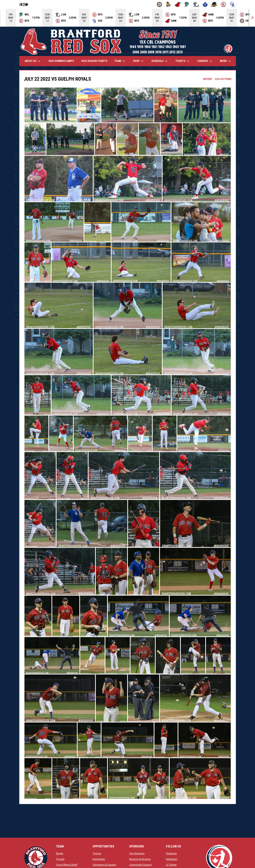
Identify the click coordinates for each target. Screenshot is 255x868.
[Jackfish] (187, 4)
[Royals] (233, 4)
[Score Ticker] (127, 18)
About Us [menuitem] (33, 61)
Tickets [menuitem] (183, 61)
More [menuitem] (226, 61)
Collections (223, 79)
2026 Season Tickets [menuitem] (94, 61)
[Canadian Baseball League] (25, 4)
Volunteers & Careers (104, 865)
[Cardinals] (178, 4)
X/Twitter (171, 865)
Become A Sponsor (140, 859)
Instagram (172, 859)
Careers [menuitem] (205, 61)
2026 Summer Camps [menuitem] (61, 61)
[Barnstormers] (159, 4)
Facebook (171, 853)
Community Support (141, 865)
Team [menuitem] (120, 61)
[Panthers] (214, 4)
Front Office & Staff (67, 865)
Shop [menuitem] (139, 61)
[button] (51, 105)
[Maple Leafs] (205, 4)
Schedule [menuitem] (160, 61)
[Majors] (196, 4)
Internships (99, 859)
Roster (60, 853)
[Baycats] (168, 4)
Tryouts (60, 859)
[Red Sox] (223, 4)
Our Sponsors (137, 853)
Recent (208, 79)
